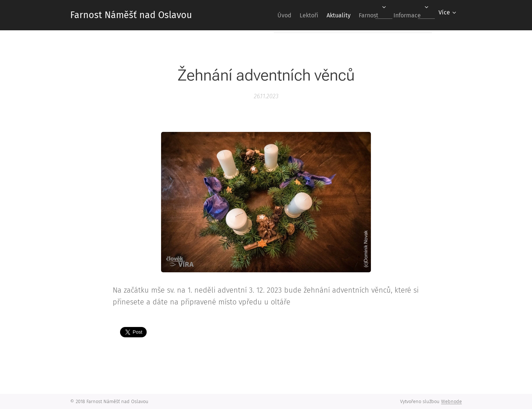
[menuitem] (265, 15)
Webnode (451, 401)
